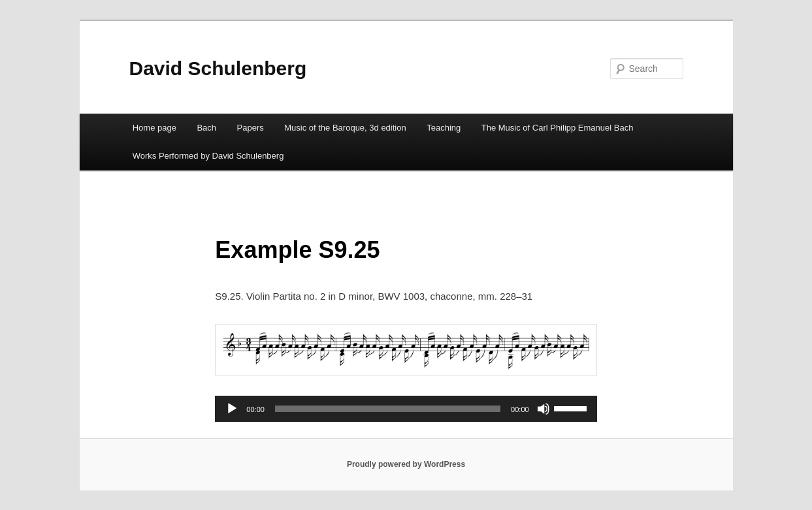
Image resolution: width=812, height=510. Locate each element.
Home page (154, 128)
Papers (251, 128)
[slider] (388, 409)
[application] (406, 409)
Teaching (444, 128)
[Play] (232, 409)
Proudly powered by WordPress (406, 464)
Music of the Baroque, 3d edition (345, 128)
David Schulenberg (218, 68)
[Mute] (544, 409)
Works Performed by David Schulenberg (208, 156)
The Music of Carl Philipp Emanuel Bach (558, 128)
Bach (206, 128)
